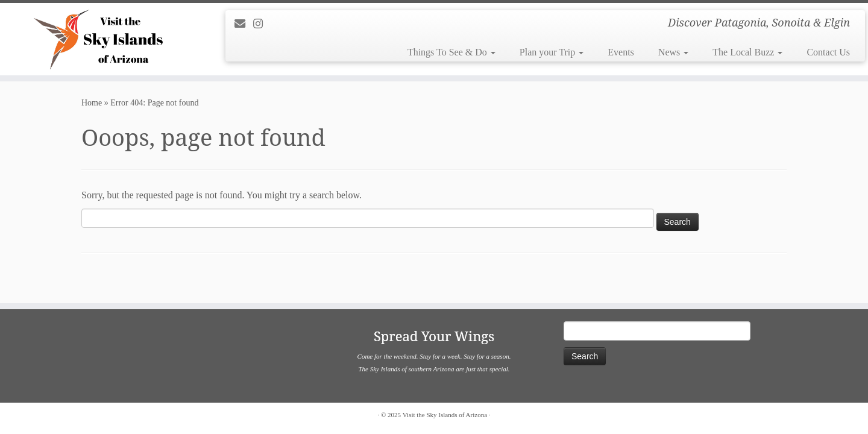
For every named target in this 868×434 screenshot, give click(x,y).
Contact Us (828, 52)
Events (621, 52)
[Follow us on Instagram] (262, 24)
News (673, 52)
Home (92, 103)
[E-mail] (244, 24)
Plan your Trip (552, 52)
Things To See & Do (451, 52)
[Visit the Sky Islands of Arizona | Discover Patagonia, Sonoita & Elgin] (100, 39)
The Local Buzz (747, 52)
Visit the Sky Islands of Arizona (445, 415)
